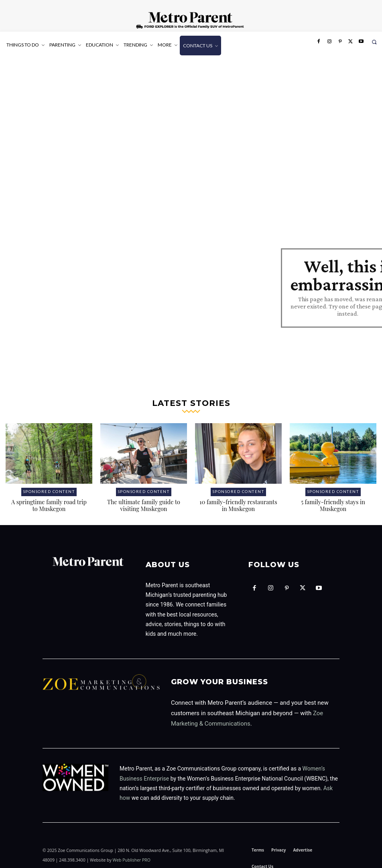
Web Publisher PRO (131, 853)
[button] (374, 42)
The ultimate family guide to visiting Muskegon (144, 499)
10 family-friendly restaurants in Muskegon (238, 499)
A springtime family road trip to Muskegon (49, 499)
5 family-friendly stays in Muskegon (333, 499)
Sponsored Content (49, 486)
